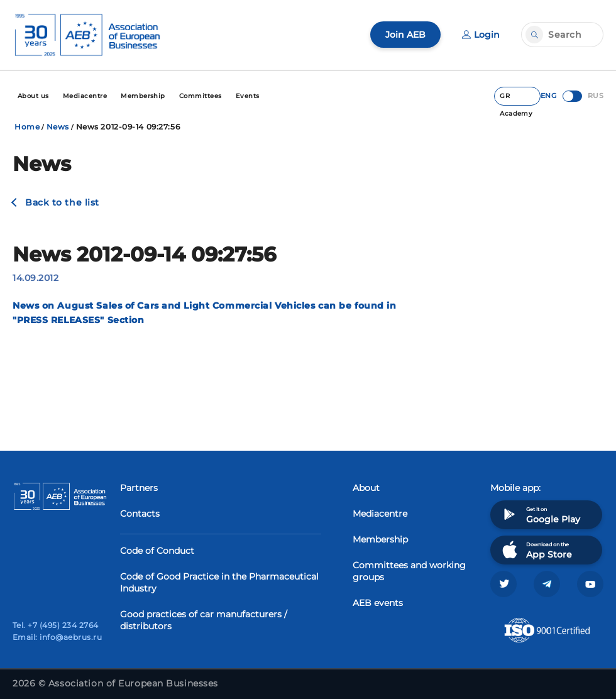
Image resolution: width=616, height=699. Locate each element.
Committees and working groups (409, 571)
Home (27, 127)
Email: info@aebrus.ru (57, 637)
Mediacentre (380, 514)
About (366, 488)
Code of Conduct (157, 551)
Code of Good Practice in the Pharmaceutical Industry (219, 582)
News (58, 127)
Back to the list (62, 202)
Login (481, 35)
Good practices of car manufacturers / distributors (204, 620)
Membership (380, 539)
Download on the (536, 550)
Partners (139, 488)
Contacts (140, 514)
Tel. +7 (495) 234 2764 (56, 625)
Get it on (540, 515)
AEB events (378, 603)
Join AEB (405, 35)
